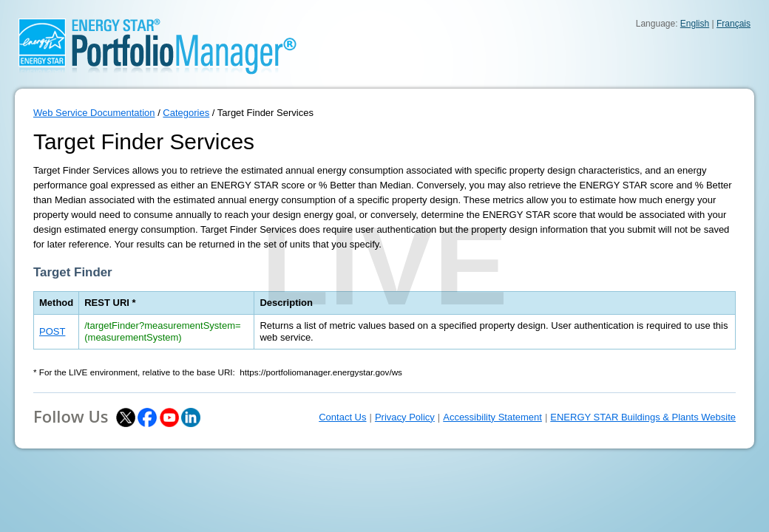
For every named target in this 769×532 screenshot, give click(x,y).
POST (52, 331)
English (695, 24)
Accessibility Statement (492, 417)
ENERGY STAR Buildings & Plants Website (643, 417)
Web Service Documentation (94, 113)
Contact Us (342, 417)
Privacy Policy (405, 417)
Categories (186, 113)
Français (734, 24)
